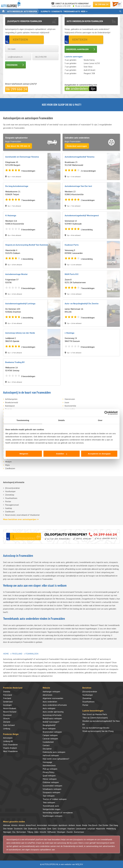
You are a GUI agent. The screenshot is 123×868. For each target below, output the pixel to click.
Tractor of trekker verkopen (55, 799)
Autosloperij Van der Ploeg (102, 731)
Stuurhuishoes (11, 498)
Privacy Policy (48, 772)
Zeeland (7, 722)
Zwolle (70, 832)
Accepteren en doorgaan (99, 454)
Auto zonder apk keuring (53, 712)
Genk (49, 829)
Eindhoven (32, 829)
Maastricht (101, 829)
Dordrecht (18, 829)
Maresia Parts (101, 714)
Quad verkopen (49, 776)
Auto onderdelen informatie (55, 705)
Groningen (7, 705)
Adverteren (47, 695)
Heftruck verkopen (51, 755)
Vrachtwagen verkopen (52, 816)
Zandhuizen (10, 468)
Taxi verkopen (49, 796)
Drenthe (7, 692)
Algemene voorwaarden (53, 698)
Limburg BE (8, 741)
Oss (14, 832)
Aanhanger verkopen (51, 692)
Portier (8, 501)
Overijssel (7, 715)
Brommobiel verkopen (52, 732)
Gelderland (8, 702)
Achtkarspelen (11, 399)
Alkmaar (7, 825)
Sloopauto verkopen (51, 792)
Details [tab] (61, 420)
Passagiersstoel (12, 505)
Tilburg (30, 832)
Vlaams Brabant (10, 748)
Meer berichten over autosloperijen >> (21, 519)
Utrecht (6, 718)
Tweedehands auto (72, 11)
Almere (22, 825)
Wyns (7, 465)
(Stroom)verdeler (13, 488)
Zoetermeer (79, 832)
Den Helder (8, 829)
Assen (79, 825)
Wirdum (8, 462)
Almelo (14, 825)
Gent (54, 829)
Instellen (62, 454)
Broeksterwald (12, 402)
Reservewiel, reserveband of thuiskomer (22, 515)
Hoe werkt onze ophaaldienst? (56, 759)
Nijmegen (7, 832)
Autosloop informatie (52, 715)
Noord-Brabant (10, 708)
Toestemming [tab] (23, 420)
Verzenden (12, 65)
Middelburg (111, 829)
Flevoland (7, 695)
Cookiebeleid (48, 742)
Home (6, 654)
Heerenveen (70, 399)
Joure (67, 402)
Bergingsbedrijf (49, 725)
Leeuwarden (81, 829)
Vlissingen (61, 832)
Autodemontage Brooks (99, 728)
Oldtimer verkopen (51, 782)
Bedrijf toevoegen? (51, 722)
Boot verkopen (49, 728)
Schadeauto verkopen (52, 789)
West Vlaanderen (10, 751)
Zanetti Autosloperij (99, 718)
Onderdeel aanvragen (77, 49)
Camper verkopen (50, 735)
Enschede (42, 829)
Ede (25, 829)
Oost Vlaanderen (10, 745)
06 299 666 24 (102, 4)
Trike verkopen (49, 802)
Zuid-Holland (9, 725)
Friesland (17, 654)
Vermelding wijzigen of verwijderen (58, 813)
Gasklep (9, 508)
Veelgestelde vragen (52, 809)
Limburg (7, 728)
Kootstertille (70, 406)
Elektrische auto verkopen (54, 752)
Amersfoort (31, 825)
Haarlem (71, 829)
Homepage (47, 762)
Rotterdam (21, 832)
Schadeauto (57, 11)
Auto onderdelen (15, 11)
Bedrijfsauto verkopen (52, 718)
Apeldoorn (63, 825)
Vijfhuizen (52, 832)
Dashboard (10, 512)
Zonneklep (10, 495)
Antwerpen (8, 738)
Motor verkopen (50, 779)
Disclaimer (47, 749)
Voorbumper (10, 491)
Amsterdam (42, 825)
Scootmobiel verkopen (52, 786)
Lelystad (91, 829)
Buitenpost (10, 406)
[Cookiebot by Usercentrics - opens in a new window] (106, 413)
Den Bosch (93, 825)
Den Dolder (103, 825)
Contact (46, 745)
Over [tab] (100, 420)
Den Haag (114, 825)
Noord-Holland (10, 712)
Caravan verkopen (50, 739)
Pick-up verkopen (50, 769)
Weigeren (24, 454)
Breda (85, 825)
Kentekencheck (49, 765)
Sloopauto (45, 11)
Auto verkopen (30, 11)
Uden (36, 832)
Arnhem (72, 825)
